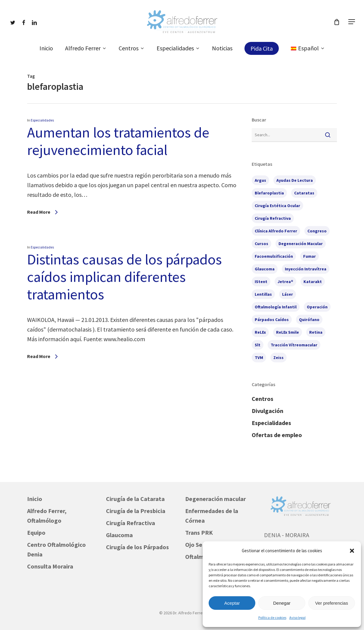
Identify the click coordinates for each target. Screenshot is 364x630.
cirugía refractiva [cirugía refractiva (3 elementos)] (273, 218)
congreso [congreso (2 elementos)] (317, 231)
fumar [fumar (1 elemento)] (310, 256)
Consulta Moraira (50, 566)
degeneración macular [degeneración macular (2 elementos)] (301, 244)
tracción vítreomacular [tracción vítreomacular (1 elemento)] (294, 345)
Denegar (282, 603)
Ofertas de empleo (277, 435)
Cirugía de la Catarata (135, 499)
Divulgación (268, 411)
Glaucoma (119, 535)
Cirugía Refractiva (131, 523)
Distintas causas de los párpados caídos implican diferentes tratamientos (124, 341)
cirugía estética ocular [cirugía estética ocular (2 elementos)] (277, 206)
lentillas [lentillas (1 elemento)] (263, 294)
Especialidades (42, 120)
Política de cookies (272, 617)
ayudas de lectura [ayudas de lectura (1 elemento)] (295, 180)
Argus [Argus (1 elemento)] (260, 180)
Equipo (36, 532)
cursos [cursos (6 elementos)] (261, 244)
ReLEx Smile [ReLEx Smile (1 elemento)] (288, 332)
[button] (352, 551)
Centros (263, 399)
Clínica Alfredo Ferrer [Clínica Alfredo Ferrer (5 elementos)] (276, 231)
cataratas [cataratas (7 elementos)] (304, 193)
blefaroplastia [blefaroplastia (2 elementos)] (269, 193)
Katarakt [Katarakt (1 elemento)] (313, 282)
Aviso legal (297, 617)
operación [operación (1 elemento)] (317, 307)
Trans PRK (199, 532)
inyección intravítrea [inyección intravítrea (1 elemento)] (306, 269)
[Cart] (337, 22)
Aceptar (232, 603)
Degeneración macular (216, 499)
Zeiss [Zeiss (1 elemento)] (278, 358)
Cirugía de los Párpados (137, 547)
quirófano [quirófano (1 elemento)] (309, 320)
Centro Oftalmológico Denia (56, 549)
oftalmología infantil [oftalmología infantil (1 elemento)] (276, 307)
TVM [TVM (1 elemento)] (259, 358)
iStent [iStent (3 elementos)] (261, 282)
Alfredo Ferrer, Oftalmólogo (47, 516)
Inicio (35, 499)
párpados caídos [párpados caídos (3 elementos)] (272, 320)
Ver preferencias (332, 603)
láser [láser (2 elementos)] (288, 294)
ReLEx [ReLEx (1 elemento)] (260, 332)
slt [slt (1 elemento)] (258, 345)
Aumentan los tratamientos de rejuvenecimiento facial (118, 141)
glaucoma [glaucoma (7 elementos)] (265, 269)
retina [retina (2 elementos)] (316, 332)
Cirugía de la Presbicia (136, 511)
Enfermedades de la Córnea (212, 516)
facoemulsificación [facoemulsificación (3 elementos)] (274, 256)
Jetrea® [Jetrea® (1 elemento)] (285, 282)
